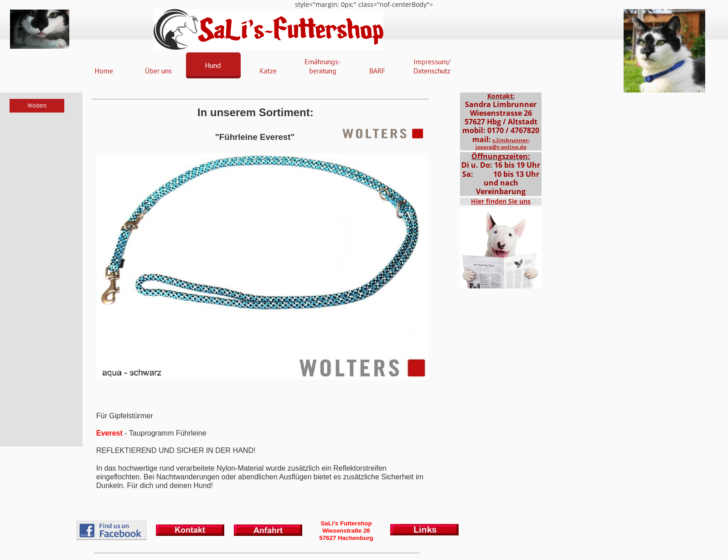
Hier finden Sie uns (501, 201)
